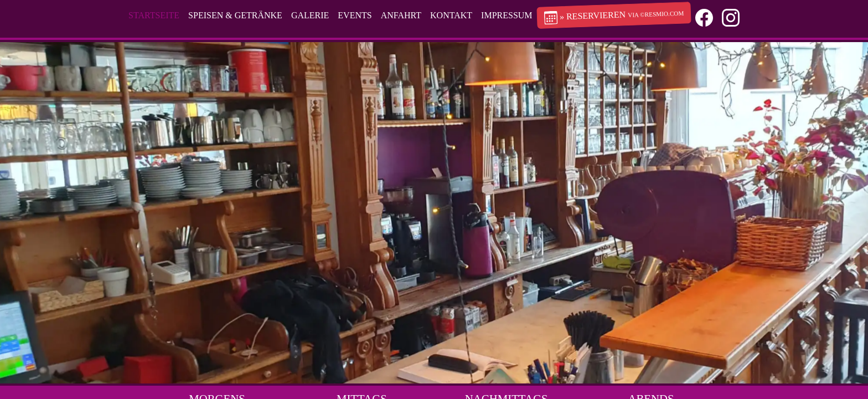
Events (355, 15)
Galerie (310, 15)
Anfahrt (401, 15)
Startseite (154, 15)
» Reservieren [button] (614, 17)
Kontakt (451, 15)
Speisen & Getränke (235, 15)
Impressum (507, 15)
